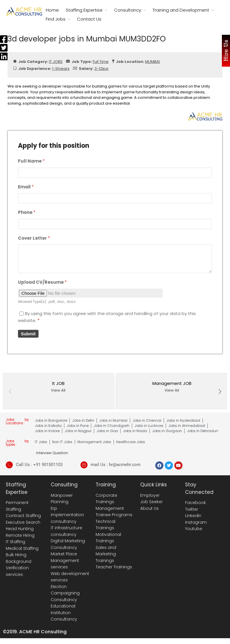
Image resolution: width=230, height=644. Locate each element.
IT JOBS (56, 62)
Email (26, 187)
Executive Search (23, 522)
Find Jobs (56, 19)
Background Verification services (19, 568)
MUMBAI (153, 62)
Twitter (192, 509)
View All (58, 390)
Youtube (194, 529)
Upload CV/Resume (42, 282)
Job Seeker (151, 502)
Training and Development (181, 10)
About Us (149, 508)
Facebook (196, 503)
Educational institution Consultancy (64, 613)
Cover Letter (34, 238)
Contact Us (89, 19)
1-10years (61, 69)
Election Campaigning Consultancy (65, 593)
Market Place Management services (65, 560)
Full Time (101, 62)
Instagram (196, 522)
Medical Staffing (22, 548)
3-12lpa (101, 69)
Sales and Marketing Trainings (106, 554)
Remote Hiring (20, 535)
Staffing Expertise (84, 10)
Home (52, 10)
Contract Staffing (23, 516)
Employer (150, 495)
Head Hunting (20, 529)
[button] (220, 392)
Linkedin (193, 516)
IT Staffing (15, 542)
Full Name (31, 161)
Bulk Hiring (16, 555)
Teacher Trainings (114, 567)
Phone (27, 212)
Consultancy (128, 10)
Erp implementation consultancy (67, 515)
